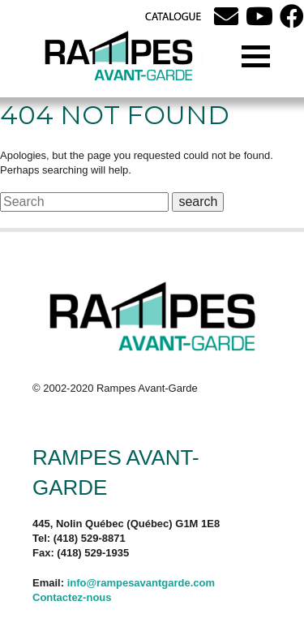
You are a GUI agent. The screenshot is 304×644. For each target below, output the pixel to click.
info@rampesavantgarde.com (141, 583)
